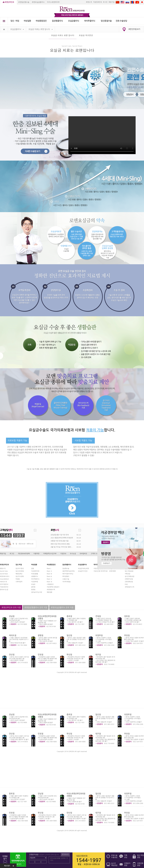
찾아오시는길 (4, 590)
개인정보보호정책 (24, 554)
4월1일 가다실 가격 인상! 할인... (62, 547)
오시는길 (73, 554)
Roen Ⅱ (49, 571)
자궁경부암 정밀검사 (53, 587)
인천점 (40, 655)
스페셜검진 (50, 584)
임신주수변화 (20, 576)
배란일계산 (19, 574)
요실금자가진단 (83, 571)
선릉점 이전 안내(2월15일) (60, 541)
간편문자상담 (129, 579)
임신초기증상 (20, 569)
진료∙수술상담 (121, 21)
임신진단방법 (20, 571)
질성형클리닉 (57, 21)
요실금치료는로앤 (83, 569)
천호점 (127, 616)
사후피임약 (19, 582)
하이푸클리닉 (90, 21)
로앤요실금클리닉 (38, 2)
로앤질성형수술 (24, 2)
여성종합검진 (41, 21)
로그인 (105, 2)
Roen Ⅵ (49, 582)
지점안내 (63, 554)
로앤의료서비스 (5, 576)
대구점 (98, 655)
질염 (33, 569)
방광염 (33, 590)
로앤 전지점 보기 (134, 29)
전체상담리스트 (130, 587)
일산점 (69, 635)
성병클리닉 (35, 576)
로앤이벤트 (113, 571)
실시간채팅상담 (130, 576)
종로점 (69, 616)
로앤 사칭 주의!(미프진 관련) (60, 544)
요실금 (33, 584)
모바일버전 (83, 554)
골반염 (33, 587)
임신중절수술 (106, 21)
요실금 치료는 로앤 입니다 (40, 29)
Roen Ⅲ (49, 574)
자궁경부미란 (35, 571)
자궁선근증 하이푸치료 (101, 571)
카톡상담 (127, 574)
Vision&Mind (4, 579)
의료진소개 (3, 582)
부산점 (69, 655)
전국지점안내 (4, 584)
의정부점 (99, 635)
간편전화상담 (129, 582)
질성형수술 (66, 569)
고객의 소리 (95, 554)
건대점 (98, 616)
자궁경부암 (35, 582)
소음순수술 (66, 579)
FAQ (126, 584)
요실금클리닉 (74, 21)
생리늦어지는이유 (37, 592)
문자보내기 (65, 854)
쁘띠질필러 (66, 576)
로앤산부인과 (9, 2)
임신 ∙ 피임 (15, 21)
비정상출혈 (35, 574)
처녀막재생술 (66, 582)
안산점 (12, 655)
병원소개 (3, 569)
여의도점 (13, 635)
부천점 (127, 635)
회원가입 (112, 2)
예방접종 (49, 592)
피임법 (18, 579)
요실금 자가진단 (86, 35)
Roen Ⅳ (49, 576)
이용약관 (36, 554)
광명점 (40, 635)
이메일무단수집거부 (50, 554)
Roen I (49, 569)
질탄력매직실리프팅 (69, 571)
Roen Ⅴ (49, 579)
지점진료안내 (97, 2)
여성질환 (27, 21)
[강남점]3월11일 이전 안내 (60, 535)
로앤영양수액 (51, 590)
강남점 (12, 616)
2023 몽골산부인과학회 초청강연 (62, 538)
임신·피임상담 (129, 571)
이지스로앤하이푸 (53, 2)
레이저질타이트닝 (68, 574)
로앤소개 (89, 2)
